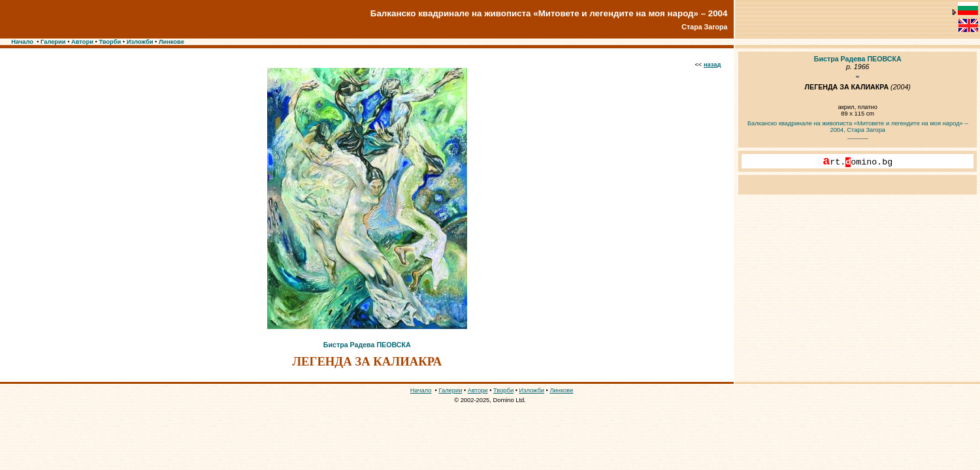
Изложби (140, 42)
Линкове (171, 42)
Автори (82, 42)
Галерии (53, 42)
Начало (22, 42)
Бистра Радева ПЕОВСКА (367, 345)
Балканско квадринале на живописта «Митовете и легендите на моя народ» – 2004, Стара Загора (858, 127)
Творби (110, 42)
